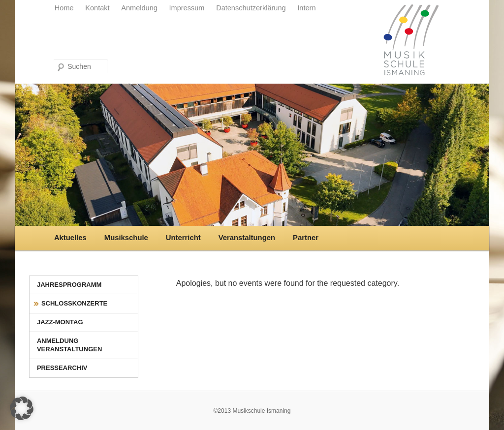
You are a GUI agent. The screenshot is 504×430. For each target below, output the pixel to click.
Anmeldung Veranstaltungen (69, 345)
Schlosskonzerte (74, 303)
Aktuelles (70, 238)
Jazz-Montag (60, 322)
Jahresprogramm (69, 285)
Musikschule (126, 238)
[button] (22, 408)
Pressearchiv (62, 368)
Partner (306, 238)
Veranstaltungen (247, 238)
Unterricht (183, 238)
